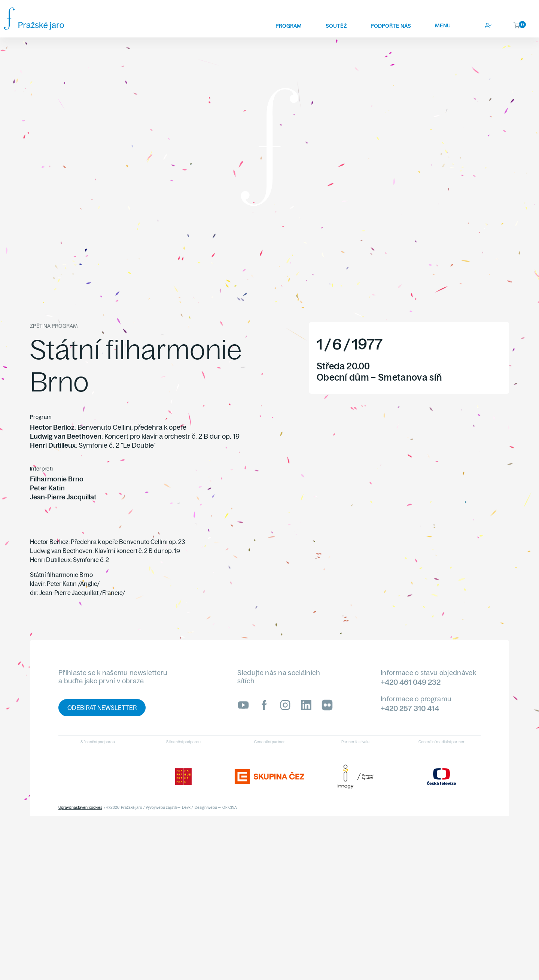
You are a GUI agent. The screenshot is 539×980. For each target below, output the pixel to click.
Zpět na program (54, 326)
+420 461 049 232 (411, 682)
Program (289, 26)
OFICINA (230, 807)
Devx (186, 807)
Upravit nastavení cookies (80, 807)
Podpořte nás (391, 26)
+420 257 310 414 (410, 708)
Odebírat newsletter (102, 708)
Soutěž (336, 26)
